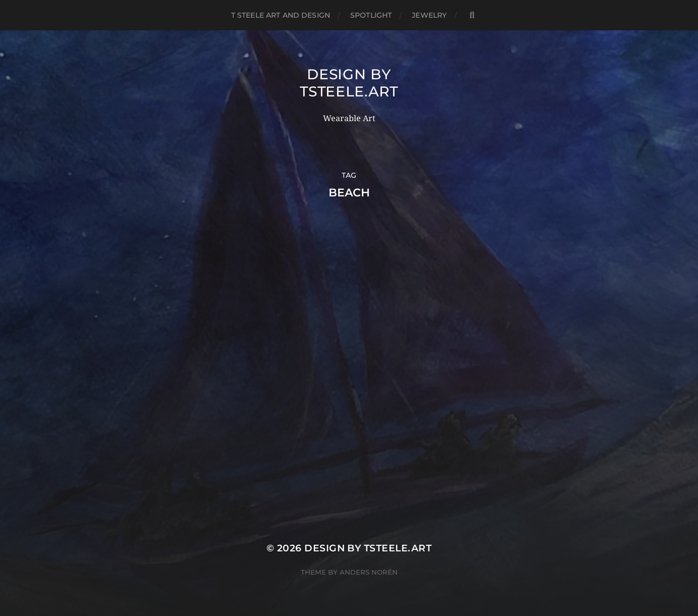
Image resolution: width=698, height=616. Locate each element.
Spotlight (371, 15)
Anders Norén (369, 572)
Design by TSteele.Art (349, 83)
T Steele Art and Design (281, 15)
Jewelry (429, 15)
